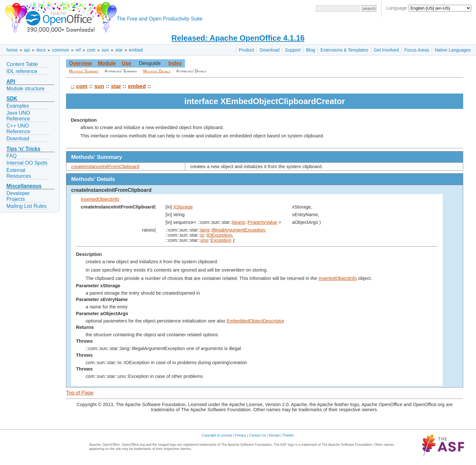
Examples (18, 106)
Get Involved (386, 50)
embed (136, 50)
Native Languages (453, 50)
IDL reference (22, 71)
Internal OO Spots (27, 163)
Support (293, 50)
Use (126, 63)
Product (246, 50)
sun (105, 50)
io (202, 235)
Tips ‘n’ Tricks (23, 149)
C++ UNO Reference (18, 129)
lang (205, 230)
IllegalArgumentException (238, 230)
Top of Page (80, 393)
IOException (219, 235)
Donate (274, 435)
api (27, 50)
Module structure (25, 89)
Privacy (241, 435)
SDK (12, 98)
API (11, 82)
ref (78, 50)
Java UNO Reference (18, 116)
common (61, 50)
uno (204, 240)
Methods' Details (157, 71)
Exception (221, 240)
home (12, 50)
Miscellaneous (24, 186)
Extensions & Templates (344, 50)
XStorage (183, 207)
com (91, 50)
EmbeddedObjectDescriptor (255, 321)
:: (73, 86)
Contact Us (258, 435)
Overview (80, 63)
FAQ (12, 156)
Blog (311, 50)
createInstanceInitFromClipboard (105, 167)
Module (107, 63)
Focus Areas (417, 50)
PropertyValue (263, 222)
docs (41, 50)
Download (270, 50)
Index (175, 63)
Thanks (288, 435)
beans (239, 222)
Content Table (22, 64)
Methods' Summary (84, 71)
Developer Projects (18, 196)
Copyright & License (217, 435)
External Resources (19, 173)
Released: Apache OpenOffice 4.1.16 (238, 38)
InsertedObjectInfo (100, 199)
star (119, 50)
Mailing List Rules (26, 206)
